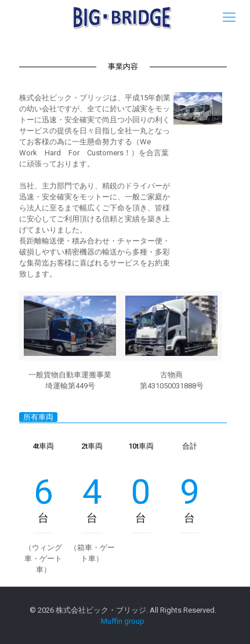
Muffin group (123, 621)
